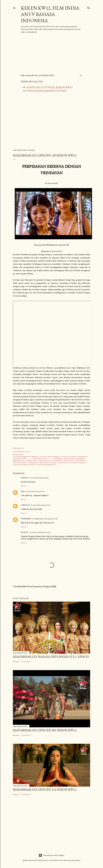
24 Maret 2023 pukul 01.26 (40, 532)
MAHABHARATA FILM (22, 452)
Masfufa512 (26, 519)
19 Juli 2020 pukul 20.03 (41, 505)
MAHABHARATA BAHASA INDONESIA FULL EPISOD (51, 657)
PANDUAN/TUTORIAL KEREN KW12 (49, 87)
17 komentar (26, 662)
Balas (24, 486)
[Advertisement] (51, 54)
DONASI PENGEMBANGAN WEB (46, 91)
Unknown (25, 505)
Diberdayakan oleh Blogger (51, 855)
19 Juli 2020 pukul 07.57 (35, 491)
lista (23, 491)
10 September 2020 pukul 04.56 (45, 519)
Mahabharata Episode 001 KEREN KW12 (45, 730)
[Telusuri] (89, 7)
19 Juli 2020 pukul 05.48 (39, 478)
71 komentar (26, 794)
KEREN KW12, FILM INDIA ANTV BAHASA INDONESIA (50, 14)
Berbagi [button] (32, 150)
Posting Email (18, 448)
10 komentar (26, 735)
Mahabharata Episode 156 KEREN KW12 (45, 790)
